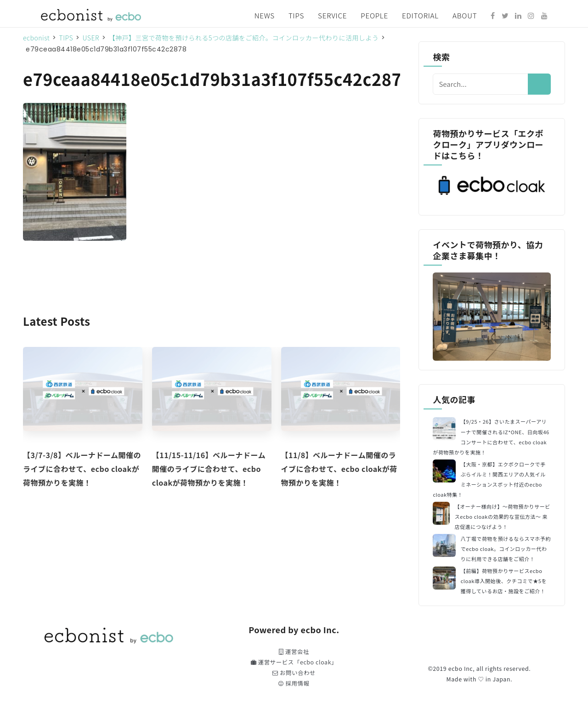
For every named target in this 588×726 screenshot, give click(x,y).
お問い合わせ (294, 673)
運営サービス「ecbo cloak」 (294, 662)
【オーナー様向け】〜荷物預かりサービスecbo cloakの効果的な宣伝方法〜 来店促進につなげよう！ (503, 516)
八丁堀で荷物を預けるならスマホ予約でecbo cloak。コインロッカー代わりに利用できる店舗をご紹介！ (506, 549)
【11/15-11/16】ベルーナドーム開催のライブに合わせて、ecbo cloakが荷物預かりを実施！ (209, 469)
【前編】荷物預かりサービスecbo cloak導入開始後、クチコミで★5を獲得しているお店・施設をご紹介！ (504, 581)
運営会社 (294, 652)
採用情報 (294, 683)
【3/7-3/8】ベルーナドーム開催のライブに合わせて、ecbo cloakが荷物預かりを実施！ (82, 469)
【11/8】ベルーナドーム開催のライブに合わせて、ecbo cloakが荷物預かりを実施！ (339, 469)
